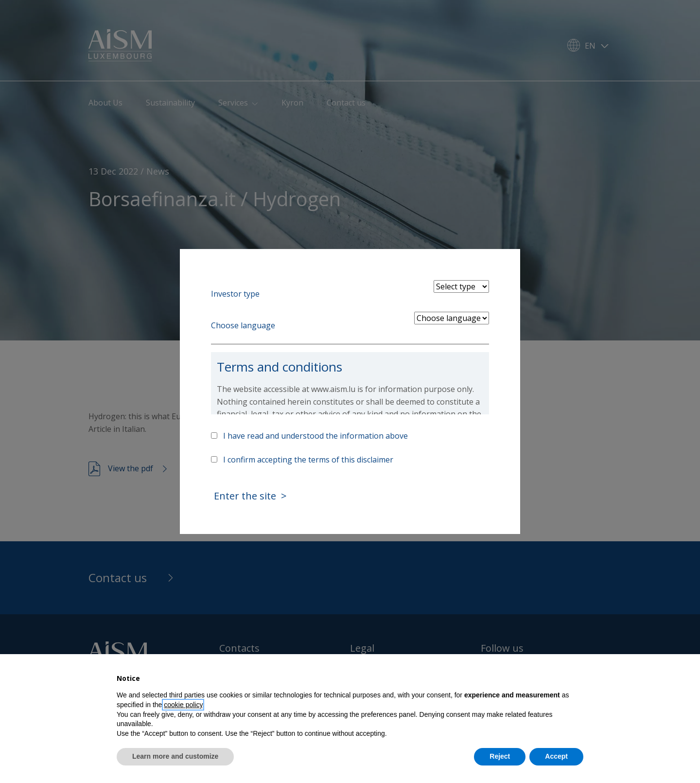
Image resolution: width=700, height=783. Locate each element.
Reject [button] (500, 756)
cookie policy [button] (183, 705)
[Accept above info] (214, 436)
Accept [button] (556, 756)
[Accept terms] (214, 459)
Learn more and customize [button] (175, 756)
